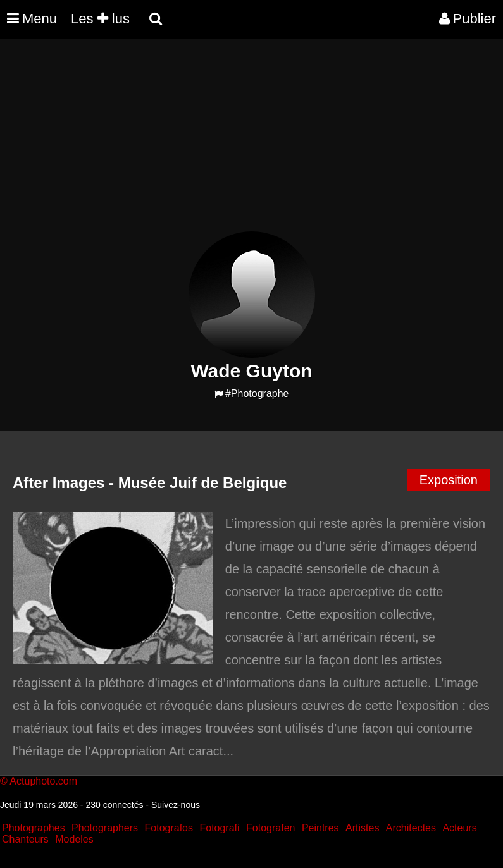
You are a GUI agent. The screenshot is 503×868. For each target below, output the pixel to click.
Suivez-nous (176, 805)
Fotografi (219, 828)
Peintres (320, 828)
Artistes (362, 828)
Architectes (411, 828)
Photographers (105, 828)
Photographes (34, 828)
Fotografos (169, 828)
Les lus (100, 19)
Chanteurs (25, 839)
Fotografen (270, 828)
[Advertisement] (230, 143)
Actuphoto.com (43, 781)
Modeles (74, 839)
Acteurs (459, 828)
